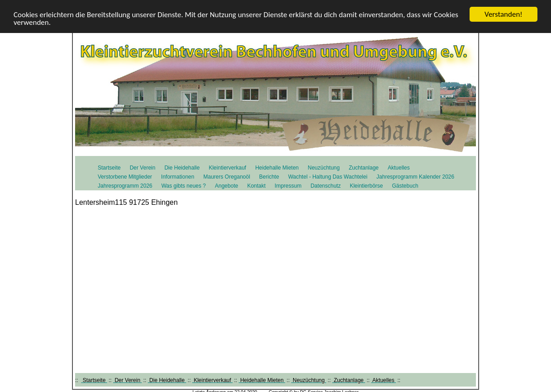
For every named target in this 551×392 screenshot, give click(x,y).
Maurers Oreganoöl (226, 177)
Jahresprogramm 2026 (125, 186)
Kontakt (256, 186)
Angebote (226, 186)
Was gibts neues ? (184, 186)
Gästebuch (405, 186)
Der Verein (143, 168)
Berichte (269, 177)
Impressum (288, 186)
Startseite (109, 168)
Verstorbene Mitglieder (125, 177)
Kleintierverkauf (227, 168)
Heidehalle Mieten (277, 168)
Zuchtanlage (364, 168)
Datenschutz (325, 186)
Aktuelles (399, 168)
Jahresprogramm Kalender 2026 (415, 177)
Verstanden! (503, 14)
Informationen (178, 177)
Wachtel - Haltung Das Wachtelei (328, 177)
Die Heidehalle (182, 168)
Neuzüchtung (324, 168)
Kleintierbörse (366, 186)
